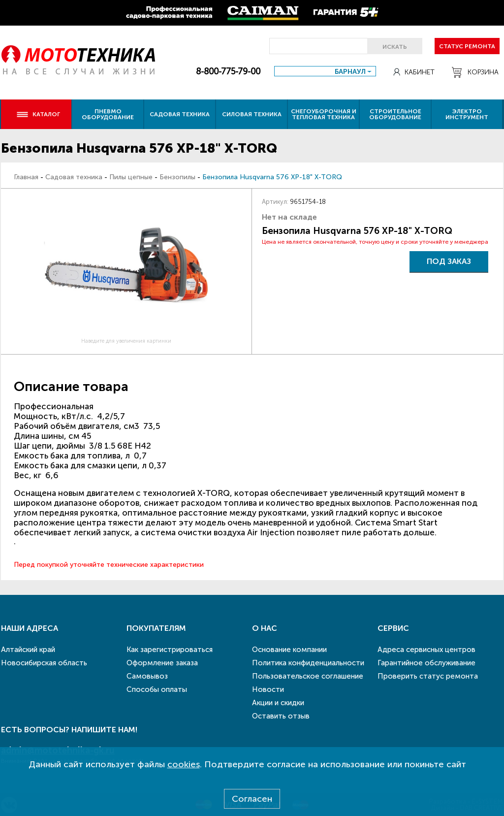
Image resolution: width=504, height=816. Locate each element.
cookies (184, 764)
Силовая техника (252, 114)
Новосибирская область (44, 663)
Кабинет (414, 72)
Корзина (475, 72)
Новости (268, 689)
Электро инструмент (467, 114)
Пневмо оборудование (108, 114)
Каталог (38, 114)
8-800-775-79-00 (228, 71)
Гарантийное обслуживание (426, 663)
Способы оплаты (157, 689)
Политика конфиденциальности (308, 663)
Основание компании (289, 650)
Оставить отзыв (281, 716)
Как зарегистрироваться (170, 650)
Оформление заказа (162, 663)
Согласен (252, 799)
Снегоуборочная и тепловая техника (324, 114)
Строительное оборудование (395, 114)
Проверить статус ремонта (428, 676)
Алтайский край (28, 650)
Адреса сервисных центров (426, 650)
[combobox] (325, 71)
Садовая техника (180, 114)
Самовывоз (147, 676)
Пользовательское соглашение (308, 676)
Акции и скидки (278, 703)
